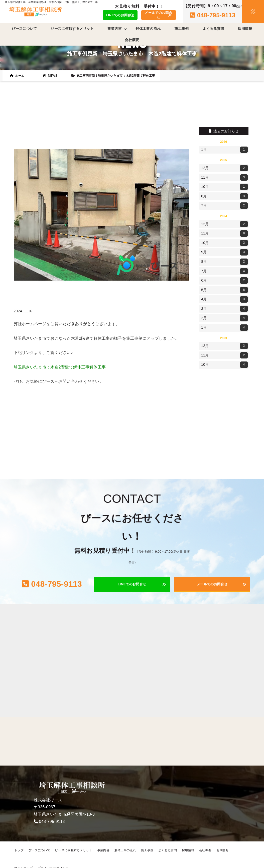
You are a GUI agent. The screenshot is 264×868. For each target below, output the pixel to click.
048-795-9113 (52, 822)
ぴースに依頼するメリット (72, 29)
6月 (224, 281)
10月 (224, 187)
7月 (224, 206)
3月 (224, 309)
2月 (224, 318)
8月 (224, 196)
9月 (224, 252)
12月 (224, 168)
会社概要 (132, 40)
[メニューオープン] (245, 11)
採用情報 (245, 29)
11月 (224, 178)
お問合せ (223, 850)
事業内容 (103, 850)
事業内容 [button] (117, 29)
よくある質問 (213, 29)
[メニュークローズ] (247, 12)
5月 (224, 290)
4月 (224, 299)
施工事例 (181, 29)
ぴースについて (24, 29)
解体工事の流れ (148, 29)
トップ (19, 850)
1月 (224, 150)
